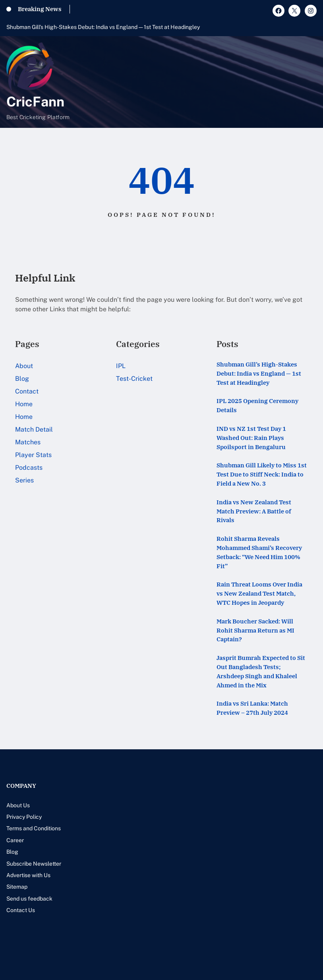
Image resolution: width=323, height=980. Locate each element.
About (24, 366)
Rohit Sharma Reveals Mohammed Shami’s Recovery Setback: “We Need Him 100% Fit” (259, 552)
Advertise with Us (28, 875)
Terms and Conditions (34, 828)
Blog (22, 379)
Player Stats (33, 455)
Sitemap (17, 887)
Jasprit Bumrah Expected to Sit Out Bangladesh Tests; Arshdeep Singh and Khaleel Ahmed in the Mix (261, 671)
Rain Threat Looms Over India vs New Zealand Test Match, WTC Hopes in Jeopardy (259, 593)
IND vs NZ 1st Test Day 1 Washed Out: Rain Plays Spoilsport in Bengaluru (251, 438)
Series (24, 480)
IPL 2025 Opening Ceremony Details (257, 405)
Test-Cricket (134, 379)
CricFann (35, 102)
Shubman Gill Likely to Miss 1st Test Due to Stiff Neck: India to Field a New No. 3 (262, 474)
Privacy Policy (24, 817)
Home (24, 404)
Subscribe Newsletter (34, 864)
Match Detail (34, 429)
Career (15, 840)
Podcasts (29, 468)
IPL (121, 366)
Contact (27, 391)
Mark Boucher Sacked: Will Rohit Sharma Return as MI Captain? (255, 630)
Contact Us (21, 910)
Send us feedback (29, 899)
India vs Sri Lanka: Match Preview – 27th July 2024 (252, 708)
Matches (28, 442)
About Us (18, 805)
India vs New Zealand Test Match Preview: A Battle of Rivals (254, 511)
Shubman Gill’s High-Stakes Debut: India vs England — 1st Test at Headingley (103, 27)
